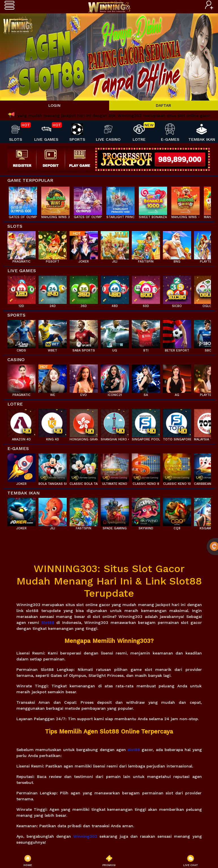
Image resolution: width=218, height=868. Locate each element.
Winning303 (85, 836)
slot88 (134, 750)
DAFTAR (163, 105)
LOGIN (54, 105)
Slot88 (48, 622)
